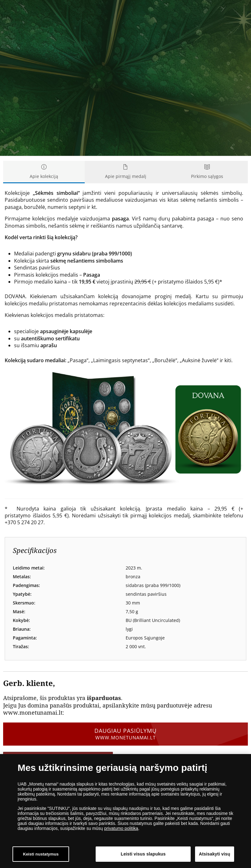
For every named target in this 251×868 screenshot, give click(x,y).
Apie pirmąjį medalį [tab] (125, 172)
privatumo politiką (121, 828)
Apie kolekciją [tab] (44, 172)
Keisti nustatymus (41, 854)
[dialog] (125, 811)
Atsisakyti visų (214, 854)
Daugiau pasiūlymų (125, 734)
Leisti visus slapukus (143, 854)
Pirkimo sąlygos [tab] (207, 172)
